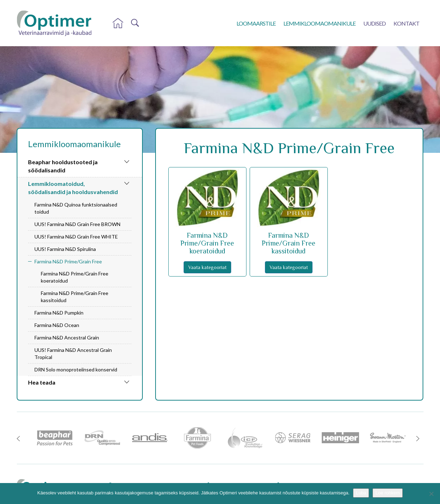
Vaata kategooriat (207, 267)
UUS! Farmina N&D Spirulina (65, 249)
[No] (431, 494)
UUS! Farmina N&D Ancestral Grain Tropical (73, 353)
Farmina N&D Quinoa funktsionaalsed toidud (76, 208)
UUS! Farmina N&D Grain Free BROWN (77, 224)
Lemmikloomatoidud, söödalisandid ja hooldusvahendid (73, 188)
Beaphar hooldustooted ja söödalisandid (63, 166)
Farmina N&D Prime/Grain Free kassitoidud (75, 297)
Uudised (374, 23)
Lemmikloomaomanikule (319, 23)
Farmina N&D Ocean (57, 325)
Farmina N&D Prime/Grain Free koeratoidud (75, 277)
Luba (361, 493)
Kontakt (406, 23)
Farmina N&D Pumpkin (59, 313)
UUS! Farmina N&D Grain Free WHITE (76, 237)
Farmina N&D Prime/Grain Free (68, 261)
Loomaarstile (256, 23)
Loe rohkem (388, 493)
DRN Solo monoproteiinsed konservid (76, 369)
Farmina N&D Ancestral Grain (67, 337)
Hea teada (42, 382)
